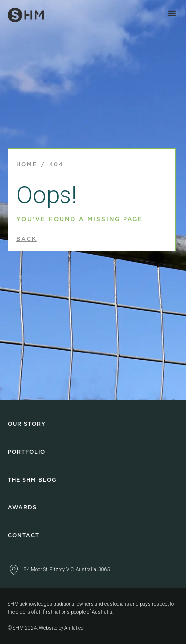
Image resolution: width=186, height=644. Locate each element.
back (27, 239)
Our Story (27, 424)
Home (27, 165)
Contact (24, 535)
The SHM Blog (32, 480)
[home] (22, 13)
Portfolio (27, 452)
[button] (172, 14)
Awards (22, 508)
